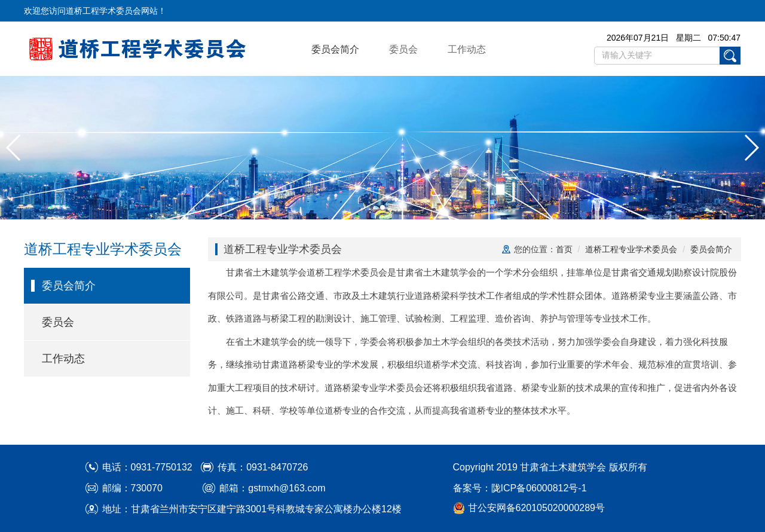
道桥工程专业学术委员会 (631, 249)
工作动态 (467, 49)
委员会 (403, 49)
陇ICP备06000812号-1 (539, 488)
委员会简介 (335, 49)
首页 (564, 249)
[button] (14, 148)
